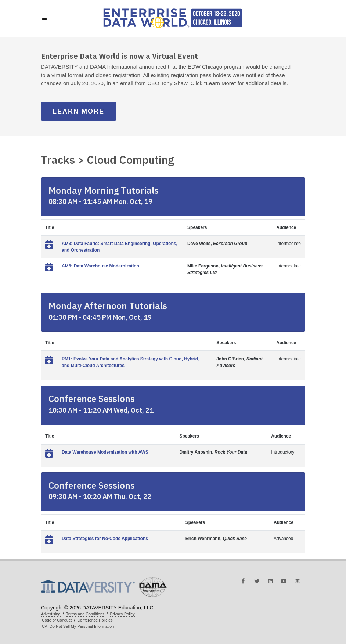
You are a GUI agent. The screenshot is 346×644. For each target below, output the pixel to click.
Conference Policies (95, 620)
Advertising (51, 614)
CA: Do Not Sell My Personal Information (78, 626)
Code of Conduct (57, 620)
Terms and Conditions (85, 614)
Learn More (78, 111)
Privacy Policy (122, 614)
